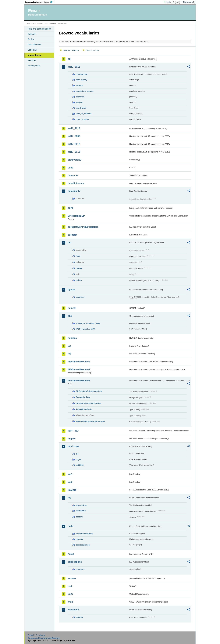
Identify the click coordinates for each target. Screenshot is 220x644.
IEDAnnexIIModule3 (79, 370)
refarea (79, 268)
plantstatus (81, 511)
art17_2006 (74, 136)
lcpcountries (82, 505)
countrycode (82, 74)
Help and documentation (39, 29)
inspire (72, 439)
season (79, 102)
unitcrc (79, 280)
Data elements (35, 45)
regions (79, 539)
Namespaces (34, 66)
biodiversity (74, 160)
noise (71, 554)
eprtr (70, 208)
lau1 (70, 474)
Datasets (32, 34)
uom (70, 594)
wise (70, 602)
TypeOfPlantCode (84, 409)
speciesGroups (83, 545)
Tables (31, 39)
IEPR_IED (73, 431)
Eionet (39, 23)
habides (72, 338)
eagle (78, 459)
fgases (72, 290)
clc (77, 454)
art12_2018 (74, 128)
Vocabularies (34, 55)
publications (75, 562)
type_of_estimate (84, 114)
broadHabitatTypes (84, 534)
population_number (85, 91)
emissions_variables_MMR (88, 323)
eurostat (72, 235)
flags (78, 256)
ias (69, 346)
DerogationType (83, 397)
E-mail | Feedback (36, 635)
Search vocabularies (71, 50)
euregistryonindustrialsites (83, 227)
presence (80, 97)
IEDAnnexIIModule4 (79, 381)
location (80, 85)
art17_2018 (74, 152)
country (79, 617)
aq (69, 59)
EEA (40, 2)
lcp (69, 498)
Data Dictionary (50, 23)
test (70, 586)
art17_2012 (74, 144)
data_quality (81, 80)
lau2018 (72, 490)
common (73, 175)
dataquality (74, 191)
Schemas (32, 50)
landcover (73, 446)
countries (80, 297)
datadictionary (76, 183)
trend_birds (81, 108)
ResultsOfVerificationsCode (88, 403)
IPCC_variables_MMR (86, 329)
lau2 (70, 482)
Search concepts (92, 50)
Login (169, 2)
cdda (70, 168)
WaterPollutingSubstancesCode (90, 421)
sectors (79, 517)
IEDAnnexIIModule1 (79, 362)
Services (32, 60)
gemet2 (72, 308)
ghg (70, 316)
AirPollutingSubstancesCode (89, 391)
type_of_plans (82, 119)
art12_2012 (74, 67)
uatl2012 (80, 465)
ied (69, 354)
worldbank (74, 610)
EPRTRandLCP (76, 216)
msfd (71, 526)
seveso (72, 578)
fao (70, 243)
